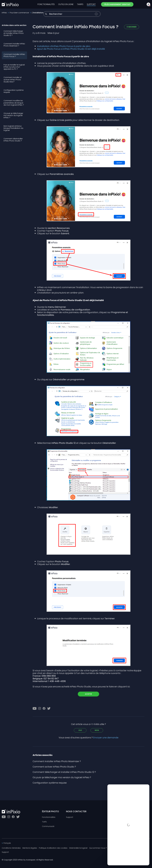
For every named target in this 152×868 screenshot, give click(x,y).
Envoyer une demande (106, 738)
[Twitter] (49, 708)
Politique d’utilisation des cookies (53, 848)
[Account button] (148, 4)
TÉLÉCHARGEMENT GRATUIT (117, 4)
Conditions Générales (11, 848)
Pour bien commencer (19, 13)
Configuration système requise (14, 91)
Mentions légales (30, 848)
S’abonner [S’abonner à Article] (132, 27)
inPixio (4, 13)
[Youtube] (35, 708)
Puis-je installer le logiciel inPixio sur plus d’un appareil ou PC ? (14, 67)
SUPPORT (91, 4)
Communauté (48, 826)
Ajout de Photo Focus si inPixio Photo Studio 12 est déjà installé (71, 49)
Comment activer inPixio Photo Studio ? (54, 767)
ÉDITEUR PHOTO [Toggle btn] (50, 811)
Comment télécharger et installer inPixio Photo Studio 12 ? (14, 33)
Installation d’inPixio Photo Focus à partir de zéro (64, 46)
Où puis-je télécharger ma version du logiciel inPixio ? (13, 115)
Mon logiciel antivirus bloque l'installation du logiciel (13, 128)
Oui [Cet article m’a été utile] (80, 730)
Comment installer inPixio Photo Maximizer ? (14, 45)
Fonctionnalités (49, 817)
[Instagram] (40, 708)
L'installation (38, 13)
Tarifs (44, 822)
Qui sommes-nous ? (98, 848)
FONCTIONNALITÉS (46, 4)
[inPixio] (10, 4)
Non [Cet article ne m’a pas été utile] (97, 730)
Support (70, 817)
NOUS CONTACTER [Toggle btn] (76, 811)
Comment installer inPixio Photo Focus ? (14, 55)
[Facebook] (44, 708)
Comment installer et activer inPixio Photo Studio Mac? (13, 80)
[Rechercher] (72, 14)
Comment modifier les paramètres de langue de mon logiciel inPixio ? (14, 103)
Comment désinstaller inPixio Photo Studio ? (13, 140)
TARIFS (80, 4)
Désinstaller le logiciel (78, 848)
